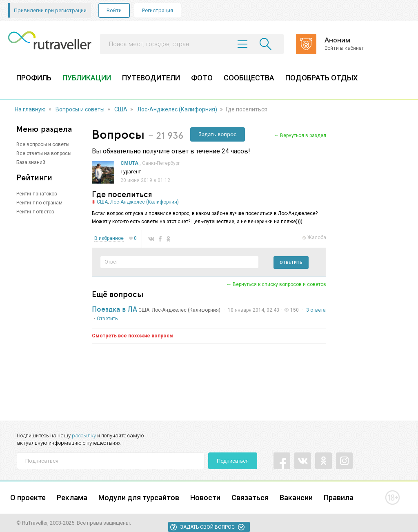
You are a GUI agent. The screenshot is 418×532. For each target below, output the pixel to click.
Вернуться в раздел (303, 135)
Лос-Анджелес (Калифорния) (177, 109)
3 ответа (316, 310)
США (121, 109)
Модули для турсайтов (139, 498)
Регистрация (158, 10)
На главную (30, 109)
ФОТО (202, 78)
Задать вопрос (218, 134)
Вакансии (296, 498)
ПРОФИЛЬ (34, 78)
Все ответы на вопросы (44, 153)
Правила (339, 498)
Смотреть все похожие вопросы (133, 336)
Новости (205, 498)
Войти (114, 10)
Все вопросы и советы (43, 144)
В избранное (109, 238)
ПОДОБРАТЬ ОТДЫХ (321, 78)
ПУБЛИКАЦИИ (87, 78)
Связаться (250, 498)
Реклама (72, 498)
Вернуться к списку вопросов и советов (279, 284)
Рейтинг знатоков (37, 194)
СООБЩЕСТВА (249, 78)
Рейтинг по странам (39, 203)
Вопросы (118, 134)
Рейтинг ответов (35, 212)
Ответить (291, 263)
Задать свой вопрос (207, 527)
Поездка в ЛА (115, 309)
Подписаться (233, 461)
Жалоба (317, 237)
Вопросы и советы (80, 109)
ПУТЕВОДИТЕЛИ (151, 78)
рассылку (84, 436)
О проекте (28, 498)
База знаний (31, 162)
